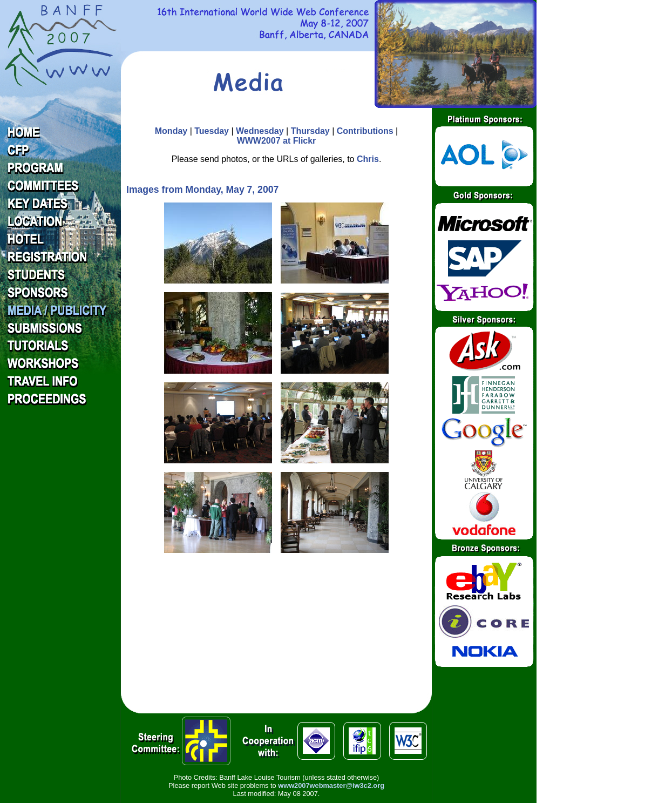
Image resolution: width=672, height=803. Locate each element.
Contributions (365, 131)
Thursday (310, 131)
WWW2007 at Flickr (277, 141)
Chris (368, 159)
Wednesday (260, 131)
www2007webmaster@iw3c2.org (331, 785)
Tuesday (212, 131)
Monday (171, 131)
